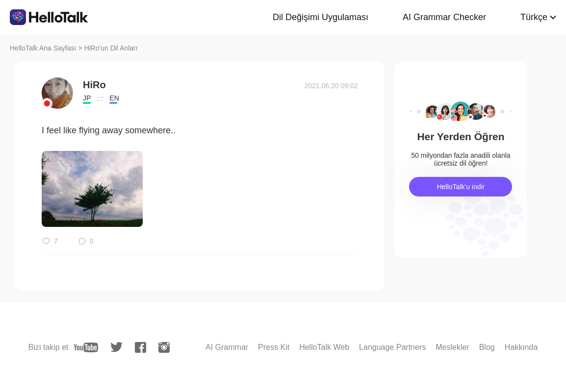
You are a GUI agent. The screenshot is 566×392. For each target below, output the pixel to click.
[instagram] (164, 347)
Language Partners (392, 347)
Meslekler (452, 347)
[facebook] (141, 347)
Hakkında (521, 347)
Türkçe (534, 17)
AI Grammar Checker (444, 17)
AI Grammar (227, 347)
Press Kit (274, 347)
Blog (487, 347)
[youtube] (86, 347)
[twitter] (116, 347)
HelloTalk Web (324, 347)
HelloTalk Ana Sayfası (43, 48)
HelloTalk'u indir (461, 187)
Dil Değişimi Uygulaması (321, 17)
